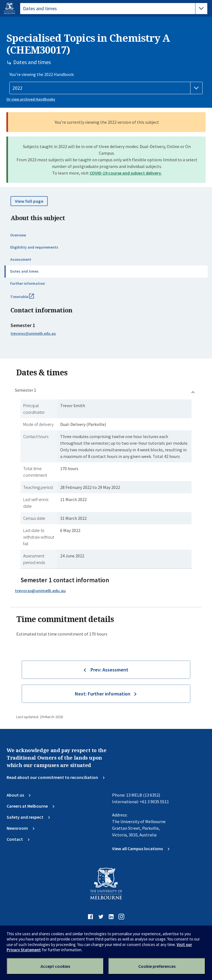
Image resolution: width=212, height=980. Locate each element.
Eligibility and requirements (34, 247)
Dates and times (24, 271)
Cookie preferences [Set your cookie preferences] (157, 966)
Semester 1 (26, 390)
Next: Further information (103, 694)
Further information (28, 283)
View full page (29, 201)
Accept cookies (55, 966)
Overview (18, 235)
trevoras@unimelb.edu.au (33, 333)
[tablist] (114, 9)
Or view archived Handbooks (31, 99)
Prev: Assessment (109, 670)
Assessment (21, 259)
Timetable (28, 299)
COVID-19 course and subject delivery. (126, 173)
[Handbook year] (106, 88)
